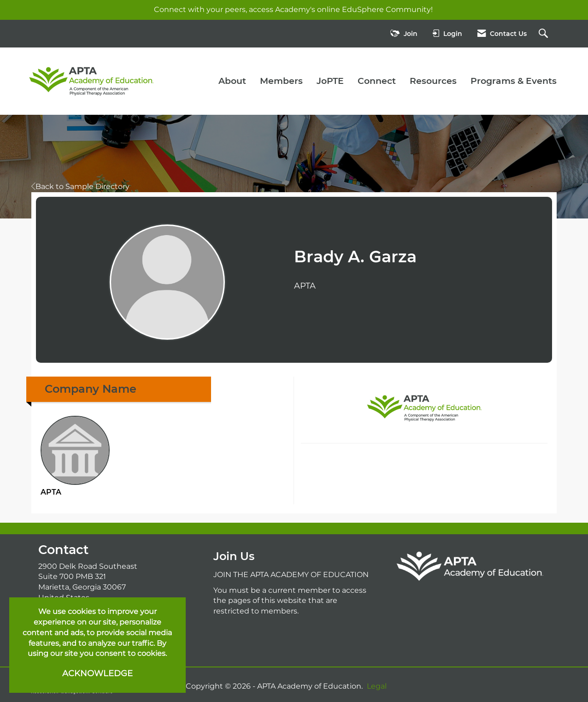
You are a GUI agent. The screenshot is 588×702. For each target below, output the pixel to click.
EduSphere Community (386, 9)
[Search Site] (544, 34)
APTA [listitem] (75, 456)
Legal (377, 686)
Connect (377, 81)
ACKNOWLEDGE (97, 673)
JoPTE (330, 81)
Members (281, 81)
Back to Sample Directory (80, 186)
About (232, 81)
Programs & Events (514, 81)
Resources (433, 81)
